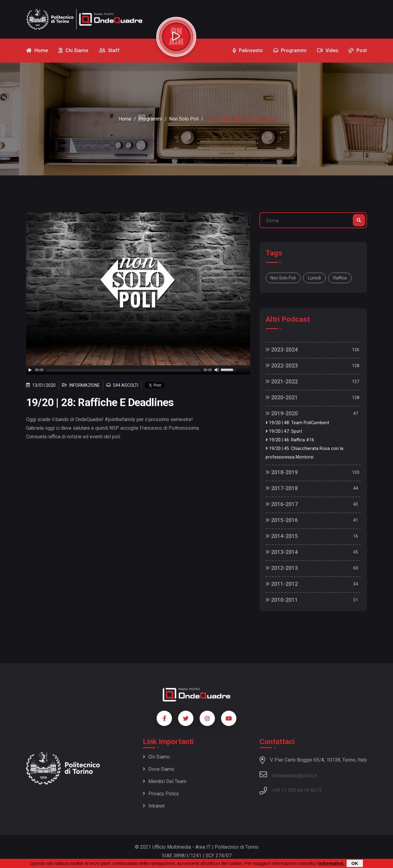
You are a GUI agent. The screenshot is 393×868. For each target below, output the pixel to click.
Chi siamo (156, 757)
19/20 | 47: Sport (284, 431)
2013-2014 (282, 552)
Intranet (154, 806)
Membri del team (165, 781)
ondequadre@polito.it (288, 774)
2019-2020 (282, 413)
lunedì (314, 278)
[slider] (124, 370)
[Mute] (217, 370)
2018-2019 (282, 472)
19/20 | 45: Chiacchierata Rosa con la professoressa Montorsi (304, 453)
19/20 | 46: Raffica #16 (290, 440)
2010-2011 (282, 600)
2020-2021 (282, 397)
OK (355, 863)
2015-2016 (282, 520)
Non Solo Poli (184, 119)
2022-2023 (282, 365)
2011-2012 (282, 584)
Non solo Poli (283, 278)
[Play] (30, 370)
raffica (340, 278)
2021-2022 (282, 381)
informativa (331, 863)
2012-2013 (282, 568)
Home (125, 119)
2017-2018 (282, 488)
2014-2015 (282, 536)
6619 (316, 790)
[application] (138, 370)
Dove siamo (159, 769)
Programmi (150, 119)
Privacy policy (161, 794)
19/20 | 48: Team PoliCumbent (297, 423)
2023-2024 (282, 350)
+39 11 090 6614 (290, 790)
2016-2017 (282, 504)
